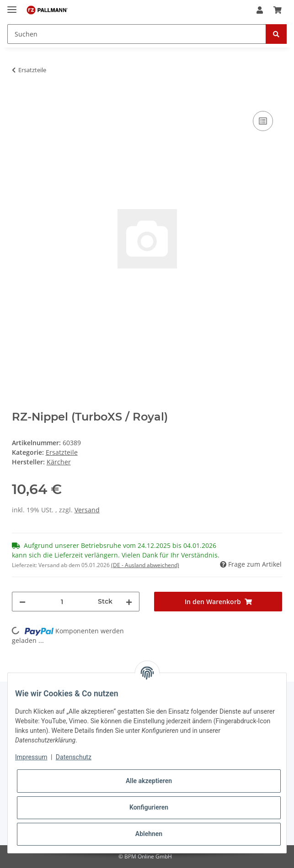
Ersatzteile (62, 452)
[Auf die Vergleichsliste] (263, 121)
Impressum (31, 757)
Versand (87, 510)
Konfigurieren (149, 807)
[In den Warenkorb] (19, 99)
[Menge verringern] (22, 602)
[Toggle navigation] (12, 6)
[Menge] (62, 602)
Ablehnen (149, 834)
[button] (260, 10)
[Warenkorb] (278, 10)
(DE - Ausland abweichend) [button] (145, 565)
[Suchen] (137, 34)
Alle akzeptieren (149, 781)
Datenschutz (74, 757)
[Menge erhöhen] (129, 602)
